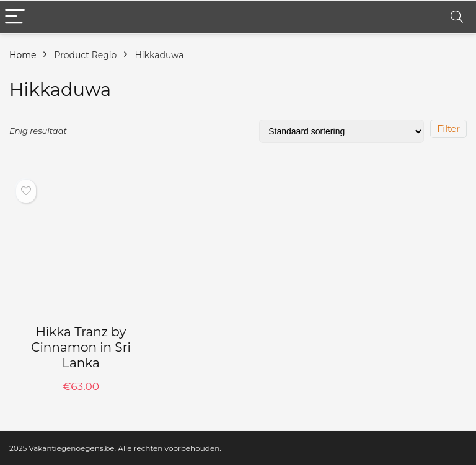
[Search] (457, 17)
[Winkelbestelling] (342, 131)
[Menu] (15, 17)
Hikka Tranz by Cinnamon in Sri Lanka (81, 347)
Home (23, 55)
